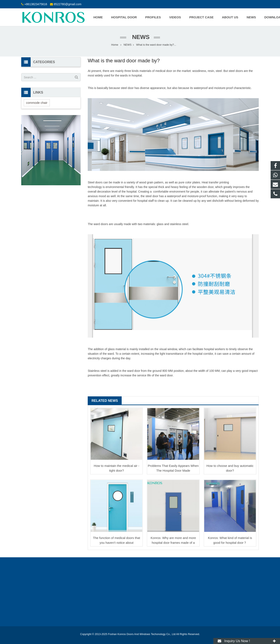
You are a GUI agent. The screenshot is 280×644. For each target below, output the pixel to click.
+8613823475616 (36, 4)
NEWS (140, 37)
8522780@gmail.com (68, 4)
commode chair (37, 103)
